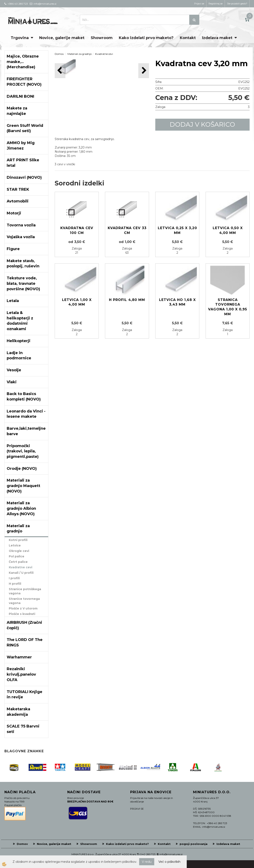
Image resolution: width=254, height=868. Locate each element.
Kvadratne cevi (21, 567)
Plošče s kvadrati (22, 614)
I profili (14, 578)
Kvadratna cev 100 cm (77, 230)
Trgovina (20, 38)
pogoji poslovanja (194, 844)
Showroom (102, 38)
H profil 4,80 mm (127, 300)
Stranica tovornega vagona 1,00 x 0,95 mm (228, 307)
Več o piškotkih (169, 862)
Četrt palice (18, 562)
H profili (15, 584)
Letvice (15, 545)
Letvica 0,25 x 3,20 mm (177, 230)
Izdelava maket (217, 38)
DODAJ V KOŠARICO (202, 124)
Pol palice (17, 556)
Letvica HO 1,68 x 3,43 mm (177, 302)
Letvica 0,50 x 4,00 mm (228, 230)
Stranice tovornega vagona (24, 601)
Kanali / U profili (21, 573)
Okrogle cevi (19, 551)
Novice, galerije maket (62, 38)
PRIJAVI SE (137, 809)
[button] (144, 71)
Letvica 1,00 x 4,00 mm (77, 302)
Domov (59, 54)
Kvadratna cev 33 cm (127, 230)
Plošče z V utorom (23, 608)
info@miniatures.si (171, 854)
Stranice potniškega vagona (25, 591)
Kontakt (188, 38)
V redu (147, 862)
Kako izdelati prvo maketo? (146, 38)
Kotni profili (18, 540)
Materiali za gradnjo (80, 54)
